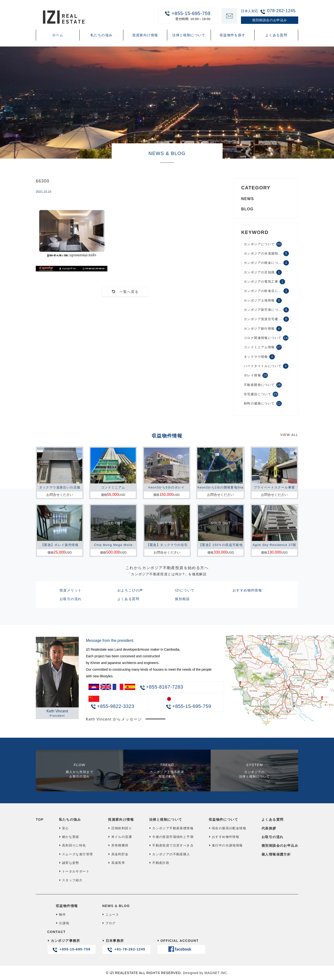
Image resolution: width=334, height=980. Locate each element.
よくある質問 (276, 35)
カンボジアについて (263, 244)
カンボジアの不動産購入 (170, 854)
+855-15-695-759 (185, 16)
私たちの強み (101, 35)
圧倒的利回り (120, 828)
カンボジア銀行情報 (263, 329)
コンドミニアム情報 (263, 347)
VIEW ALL (289, 435)
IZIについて (185, 590)
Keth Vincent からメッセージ (114, 719)
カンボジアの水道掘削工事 (266, 254)
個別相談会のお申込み (280, 845)
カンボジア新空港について (266, 310)
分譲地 (63, 923)
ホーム (58, 35)
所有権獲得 (118, 845)
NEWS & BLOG (116, 906)
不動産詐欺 (159, 863)
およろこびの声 (130, 590)
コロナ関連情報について (266, 338)
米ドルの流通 (120, 837)
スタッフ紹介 (71, 880)
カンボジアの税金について (266, 263)
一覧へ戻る (125, 292)
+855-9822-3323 (113, 706)
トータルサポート (74, 871)
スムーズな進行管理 (76, 854)
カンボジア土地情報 (263, 301)
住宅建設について (261, 394)
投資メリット (71, 590)
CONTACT (56, 932)
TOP (40, 819)
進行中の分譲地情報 (226, 845)
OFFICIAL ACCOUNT (181, 946)
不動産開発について (263, 385)
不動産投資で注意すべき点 (171, 845)
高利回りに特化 (73, 845)
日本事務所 (126, 946)
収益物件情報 (67, 906)
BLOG (247, 209)
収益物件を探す (233, 35)
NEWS (248, 199)
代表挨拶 (269, 828)
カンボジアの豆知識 (263, 272)
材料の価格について (263, 404)
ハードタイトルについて (266, 366)
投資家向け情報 (145, 35)
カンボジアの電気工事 (264, 282)
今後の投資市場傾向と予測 (171, 837)
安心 (64, 828)
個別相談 (182, 599)
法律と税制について (189, 35)
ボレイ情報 (256, 375)
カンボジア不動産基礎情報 (171, 828)
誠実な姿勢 (69, 863)
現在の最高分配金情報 (227, 828)
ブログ (109, 923)
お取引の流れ (71, 599)
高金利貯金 (118, 854)
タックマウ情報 (259, 357)
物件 (61, 915)
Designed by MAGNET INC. (206, 973)
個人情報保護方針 (276, 854)
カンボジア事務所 (71, 946)
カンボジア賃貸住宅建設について (267, 319)
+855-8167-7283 (165, 687)
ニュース (111, 915)
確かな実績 (69, 837)
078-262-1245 (281, 11)
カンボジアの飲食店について (266, 291)
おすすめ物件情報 (247, 590)
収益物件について (223, 819)
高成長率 (117, 863)
